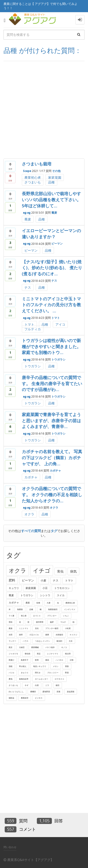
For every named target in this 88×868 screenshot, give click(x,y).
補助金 (11, 698)
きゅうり (25, 672)
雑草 (21, 635)
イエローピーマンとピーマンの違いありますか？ (51, 234)
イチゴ (42, 570)
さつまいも (33, 182)
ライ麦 (11, 616)
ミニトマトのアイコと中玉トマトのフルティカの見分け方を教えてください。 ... (51, 305)
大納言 (22, 647)
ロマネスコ (59, 679)
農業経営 (25, 698)
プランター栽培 (52, 628)
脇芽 (52, 622)
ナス (54, 281)
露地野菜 (46, 691)
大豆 (71, 641)
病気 (73, 571)
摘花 (47, 660)
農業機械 (35, 647)
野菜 (67, 672)
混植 (11, 666)
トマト (56, 318)
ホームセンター (42, 679)
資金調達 (71, 691)
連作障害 (40, 622)
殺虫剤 (59, 641)
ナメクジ (73, 635)
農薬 (11, 628)
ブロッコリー (53, 672)
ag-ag (27, 213)
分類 (72, 660)
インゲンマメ (70, 609)
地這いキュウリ (40, 666)
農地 (11, 679)
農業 (28, 603)
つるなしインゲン (42, 641)
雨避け (11, 660)
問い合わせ (10, 847)
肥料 (12, 580)
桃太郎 (68, 654)
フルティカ (33, 329)
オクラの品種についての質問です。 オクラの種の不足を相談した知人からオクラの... (52, 494)
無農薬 (20, 609)
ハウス (26, 641)
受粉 (11, 622)
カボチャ (55, 471)
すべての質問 (31, 531)
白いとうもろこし (16, 691)
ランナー (12, 641)
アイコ (60, 324)
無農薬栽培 (53, 609)
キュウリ (14, 588)
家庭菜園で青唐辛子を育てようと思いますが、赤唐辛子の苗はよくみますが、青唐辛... (51, 420)
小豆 (45, 588)
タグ (54, 531)
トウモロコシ (62, 588)
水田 (11, 635)
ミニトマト (24, 628)
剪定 (39, 654)
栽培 (57, 685)
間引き (38, 672)
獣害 (37, 660)
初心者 (24, 616)
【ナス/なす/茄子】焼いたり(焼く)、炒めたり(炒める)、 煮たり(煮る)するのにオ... (52, 268)
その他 (56, 171)
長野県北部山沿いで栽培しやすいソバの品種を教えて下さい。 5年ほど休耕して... (51, 199)
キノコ (64, 647)
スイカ (61, 595)
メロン (56, 666)
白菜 (37, 685)
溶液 (58, 691)
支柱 (37, 628)
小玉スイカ (34, 635)
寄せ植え (23, 666)
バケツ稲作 (50, 647)
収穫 (38, 603)
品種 (51, 182)
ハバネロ (59, 660)
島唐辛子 (25, 660)
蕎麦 (54, 213)
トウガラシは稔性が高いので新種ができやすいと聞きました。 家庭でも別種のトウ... (51, 346)
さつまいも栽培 (37, 164)
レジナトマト (53, 654)
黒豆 (11, 647)
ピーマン (57, 244)
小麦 (43, 580)
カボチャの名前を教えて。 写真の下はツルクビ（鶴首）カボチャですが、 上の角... (52, 457)
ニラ (47, 685)
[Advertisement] (44, 110)
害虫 (60, 571)
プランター (52, 616)
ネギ (27, 685)
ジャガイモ (13, 654)
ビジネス (39, 698)
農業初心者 (33, 177)
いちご (66, 616)
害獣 (67, 666)
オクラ (54, 508)
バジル (11, 672)
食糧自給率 (24, 679)
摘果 (47, 635)
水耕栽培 (59, 635)
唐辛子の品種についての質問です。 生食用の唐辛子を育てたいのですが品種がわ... (52, 383)
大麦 (49, 603)
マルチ (63, 622)
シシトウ (45, 595)
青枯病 (27, 654)
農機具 (33, 691)
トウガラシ (58, 359)
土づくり (37, 616)
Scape (27, 171)
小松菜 (68, 628)
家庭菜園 (55, 177)
